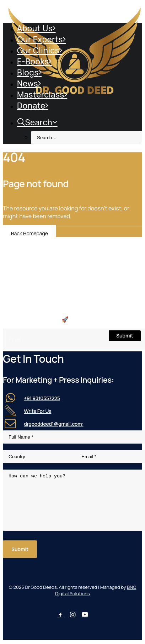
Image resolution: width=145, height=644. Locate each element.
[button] (122, 322)
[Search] (72, 322)
